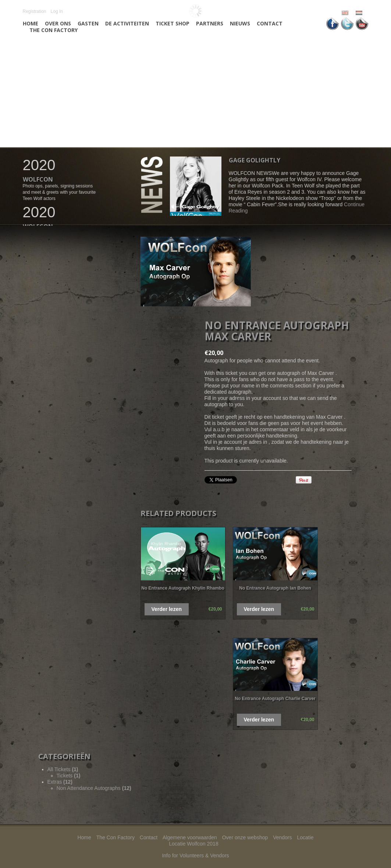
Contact (270, 24)
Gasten (88, 24)
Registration (35, 11)
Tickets (69, 776)
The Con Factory (54, 30)
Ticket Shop (173, 24)
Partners (210, 24)
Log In (57, 11)
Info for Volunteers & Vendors (195, 855)
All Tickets (63, 769)
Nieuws (240, 24)
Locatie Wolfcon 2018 (193, 844)
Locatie (305, 837)
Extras (60, 782)
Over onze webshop (245, 837)
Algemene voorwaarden (190, 837)
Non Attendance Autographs (94, 788)
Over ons (58, 24)
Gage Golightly (255, 160)
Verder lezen (167, 609)
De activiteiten (127, 24)
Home (31, 24)
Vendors (282, 837)
